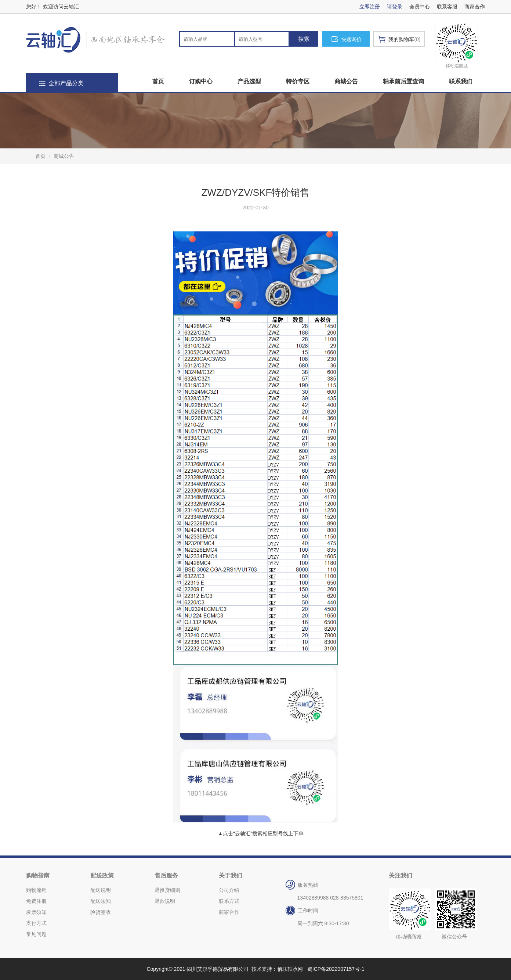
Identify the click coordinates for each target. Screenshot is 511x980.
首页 (158, 81)
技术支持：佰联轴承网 (277, 969)
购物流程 (36, 890)
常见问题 (36, 934)
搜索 (304, 39)
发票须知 (36, 912)
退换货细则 (167, 890)
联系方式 (229, 901)
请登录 (395, 7)
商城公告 (346, 81)
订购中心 (201, 81)
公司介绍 (229, 890)
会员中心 (420, 7)
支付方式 (36, 923)
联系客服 (447, 7)
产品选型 (249, 81)
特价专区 (298, 81)
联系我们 (461, 81)
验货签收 (101, 912)
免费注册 (36, 901)
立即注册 (370, 7)
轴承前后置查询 (403, 81)
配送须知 (101, 901)
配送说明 (101, 890)
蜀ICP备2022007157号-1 (336, 969)
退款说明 (165, 901)
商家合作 (475, 7)
